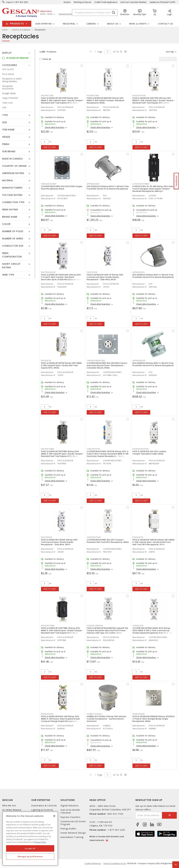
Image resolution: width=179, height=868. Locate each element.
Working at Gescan (83, 2)
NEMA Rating (10, 210)
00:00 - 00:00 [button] (46, 14)
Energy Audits (68, 828)
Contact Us (165, 24)
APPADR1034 (139, 272)
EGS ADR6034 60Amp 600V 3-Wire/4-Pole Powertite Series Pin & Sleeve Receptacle (153, 364)
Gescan (7, 800)
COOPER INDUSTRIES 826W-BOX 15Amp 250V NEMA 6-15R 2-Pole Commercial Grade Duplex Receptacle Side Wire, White (154, 630)
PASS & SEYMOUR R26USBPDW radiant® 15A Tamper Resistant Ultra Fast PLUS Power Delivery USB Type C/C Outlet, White (107, 630)
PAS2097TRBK (48, 626)
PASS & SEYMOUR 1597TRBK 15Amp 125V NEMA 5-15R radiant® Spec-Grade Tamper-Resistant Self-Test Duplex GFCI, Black (62, 454)
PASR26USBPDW (95, 626)
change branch (65, 14)
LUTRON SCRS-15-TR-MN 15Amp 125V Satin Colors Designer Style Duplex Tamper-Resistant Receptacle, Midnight (153, 189)
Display (7, 53)
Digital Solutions (69, 806)
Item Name (8, 130)
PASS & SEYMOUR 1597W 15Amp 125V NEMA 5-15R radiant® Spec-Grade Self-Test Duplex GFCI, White (61, 365)
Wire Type (8, 275)
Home (5, 30)
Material (8, 180)
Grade (6, 137)
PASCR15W (92, 272)
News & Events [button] (138, 24)
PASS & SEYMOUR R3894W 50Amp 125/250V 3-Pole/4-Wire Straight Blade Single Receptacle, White (154, 719)
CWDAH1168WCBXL (96, 361)
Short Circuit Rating (11, 266)
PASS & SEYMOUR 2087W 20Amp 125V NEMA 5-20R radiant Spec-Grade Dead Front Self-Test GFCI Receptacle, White (154, 542)
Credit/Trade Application (106, 2)
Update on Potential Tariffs (162, 2)
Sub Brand (9, 151)
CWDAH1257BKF (49, 184)
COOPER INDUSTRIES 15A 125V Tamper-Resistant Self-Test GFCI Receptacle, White (108, 541)
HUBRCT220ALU (95, 714)
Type (5, 115)
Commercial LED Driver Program (73, 823)
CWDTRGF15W (94, 537)
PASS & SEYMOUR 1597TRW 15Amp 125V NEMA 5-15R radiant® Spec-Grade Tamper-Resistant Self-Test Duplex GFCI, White (62, 100)
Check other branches (55, 127)
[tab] (16, 53)
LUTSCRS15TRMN (141, 184)
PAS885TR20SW (141, 449)
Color (6, 224)
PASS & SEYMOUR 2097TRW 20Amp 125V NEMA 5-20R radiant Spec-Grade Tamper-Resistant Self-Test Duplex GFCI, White (154, 100)
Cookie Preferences (93, 864)
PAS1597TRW (47, 96)
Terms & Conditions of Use (115, 863)
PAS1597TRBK (48, 449)
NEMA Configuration (12, 255)
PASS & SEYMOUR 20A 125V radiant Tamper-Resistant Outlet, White (149, 453)
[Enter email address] (149, 815)
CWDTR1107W (93, 449)
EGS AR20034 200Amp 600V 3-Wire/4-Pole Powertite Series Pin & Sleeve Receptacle (108, 188)
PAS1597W (46, 361)
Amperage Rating (13, 173)
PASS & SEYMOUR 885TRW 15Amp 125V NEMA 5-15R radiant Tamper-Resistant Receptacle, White (105, 100)
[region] (30, 839)
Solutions (68, 800)
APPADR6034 (139, 361)
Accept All (30, 848)
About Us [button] (113, 24)
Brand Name (10, 217)
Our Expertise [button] (44, 24)
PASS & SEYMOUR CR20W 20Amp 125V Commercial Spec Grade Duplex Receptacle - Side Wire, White (59, 542)
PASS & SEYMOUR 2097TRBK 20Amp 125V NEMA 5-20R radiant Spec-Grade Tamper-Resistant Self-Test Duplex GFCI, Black (62, 630)
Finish (6, 144)
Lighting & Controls (42, 810)
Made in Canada (12, 159)
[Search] (95, 13)
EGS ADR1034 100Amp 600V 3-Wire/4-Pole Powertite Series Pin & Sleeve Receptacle (153, 276)
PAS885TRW (93, 96)
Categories (10, 65)
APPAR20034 (93, 184)
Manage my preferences (30, 856)
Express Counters (70, 817)
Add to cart (50, 147)
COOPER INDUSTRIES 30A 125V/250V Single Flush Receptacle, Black (62, 188)
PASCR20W (47, 537)
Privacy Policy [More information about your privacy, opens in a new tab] (40, 842)
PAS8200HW (47, 714)
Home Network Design (73, 833)
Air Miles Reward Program (12, 811)
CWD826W (138, 626)
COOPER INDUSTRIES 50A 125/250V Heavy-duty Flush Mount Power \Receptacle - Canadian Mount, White (107, 365)
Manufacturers (12, 188)
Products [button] (17, 24)
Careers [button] (91, 24)
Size (5, 122)
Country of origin (14, 166)
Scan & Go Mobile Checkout (70, 811)
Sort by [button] (170, 52)
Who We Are (9, 806)
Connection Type (13, 202)
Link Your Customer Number (134, 2)
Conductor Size (13, 246)
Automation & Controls (44, 806)
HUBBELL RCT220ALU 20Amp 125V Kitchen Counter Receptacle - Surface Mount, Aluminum (106, 719)
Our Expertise (41, 800)
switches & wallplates (21, 30)
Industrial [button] (69, 24)
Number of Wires (13, 239)
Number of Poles (13, 231)
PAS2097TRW (139, 96)
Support (10, 2)
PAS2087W (138, 537)
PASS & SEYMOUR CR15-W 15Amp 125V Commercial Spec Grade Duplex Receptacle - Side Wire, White (105, 277)
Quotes (67, 2)
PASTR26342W (48, 272)
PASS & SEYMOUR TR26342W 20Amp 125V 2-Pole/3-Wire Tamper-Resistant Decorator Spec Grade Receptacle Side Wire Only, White (61, 278)
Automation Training (72, 837)
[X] (54, 816)
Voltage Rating (12, 195)
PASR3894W (139, 714)
